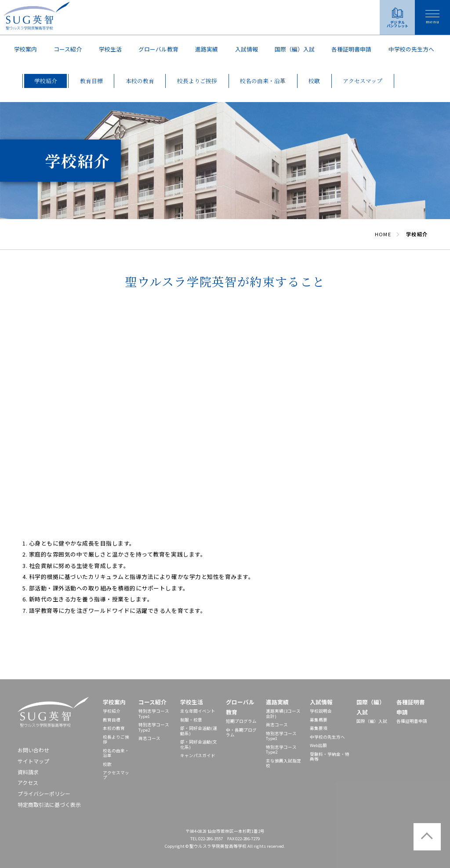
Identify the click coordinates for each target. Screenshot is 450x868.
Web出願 (318, 745)
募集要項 (319, 728)
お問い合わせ (33, 750)
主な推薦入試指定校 (283, 763)
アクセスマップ (116, 775)
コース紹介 (68, 49)
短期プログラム (241, 721)
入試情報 (247, 49)
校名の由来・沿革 (116, 753)
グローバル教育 (158, 49)
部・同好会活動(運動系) (199, 731)
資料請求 (28, 772)
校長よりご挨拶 (116, 739)
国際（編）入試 (295, 49)
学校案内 (25, 49)
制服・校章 (191, 720)
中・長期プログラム (241, 732)
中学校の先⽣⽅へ (411, 49)
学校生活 (110, 49)
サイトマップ (33, 761)
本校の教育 (114, 728)
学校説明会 (321, 711)
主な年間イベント (198, 711)
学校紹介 (112, 711)
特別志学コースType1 (154, 713)
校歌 (107, 764)
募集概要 (319, 720)
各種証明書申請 (351, 49)
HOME (383, 234)
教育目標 (112, 720)
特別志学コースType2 (154, 727)
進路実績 (207, 49)
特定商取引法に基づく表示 (49, 804)
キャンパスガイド (198, 755)
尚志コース (149, 738)
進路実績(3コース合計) (283, 713)
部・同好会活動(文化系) (199, 744)
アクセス (28, 782)
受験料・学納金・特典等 (330, 756)
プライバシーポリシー (44, 793)
